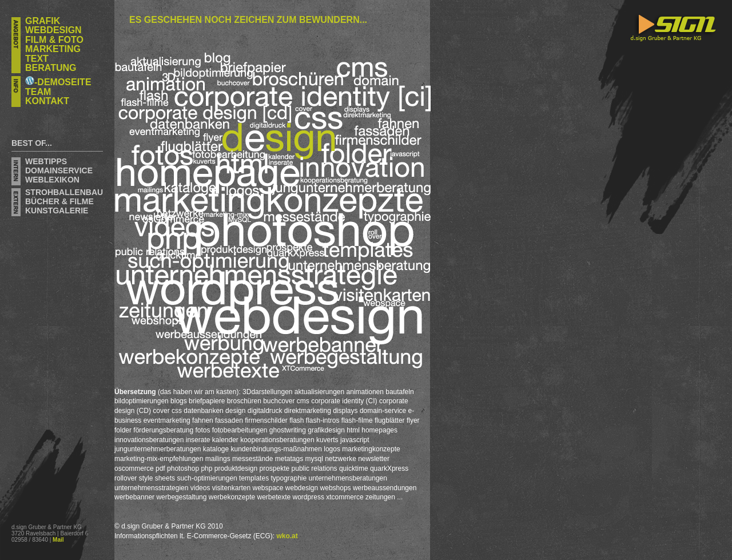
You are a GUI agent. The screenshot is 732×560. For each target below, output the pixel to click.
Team (38, 92)
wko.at (287, 536)
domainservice (59, 170)
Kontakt (47, 101)
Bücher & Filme (59, 201)
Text (37, 59)
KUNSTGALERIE (57, 211)
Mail (58, 540)
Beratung (51, 68)
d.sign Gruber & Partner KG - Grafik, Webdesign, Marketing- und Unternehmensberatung (663, 119)
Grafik (43, 21)
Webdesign (53, 30)
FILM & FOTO (54, 40)
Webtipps (46, 161)
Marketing (53, 49)
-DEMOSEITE (58, 82)
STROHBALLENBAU (64, 192)
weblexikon (52, 180)
